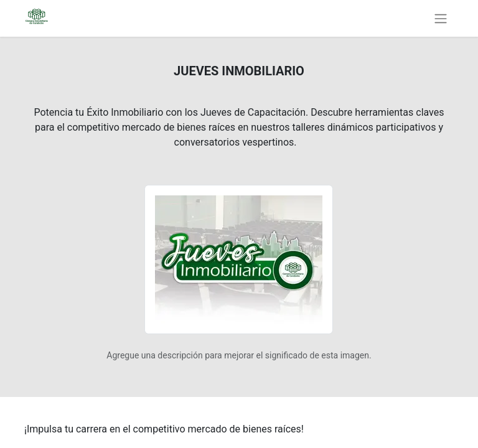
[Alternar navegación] (441, 18)
